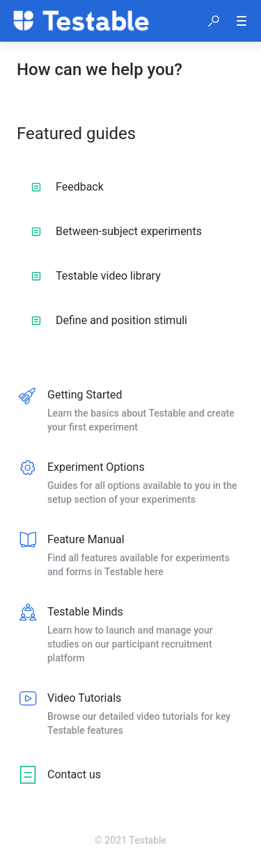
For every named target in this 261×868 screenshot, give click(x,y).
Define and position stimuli (109, 320)
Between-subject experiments (117, 231)
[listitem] (130, 412)
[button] (214, 21)
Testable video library (96, 276)
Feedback (68, 187)
